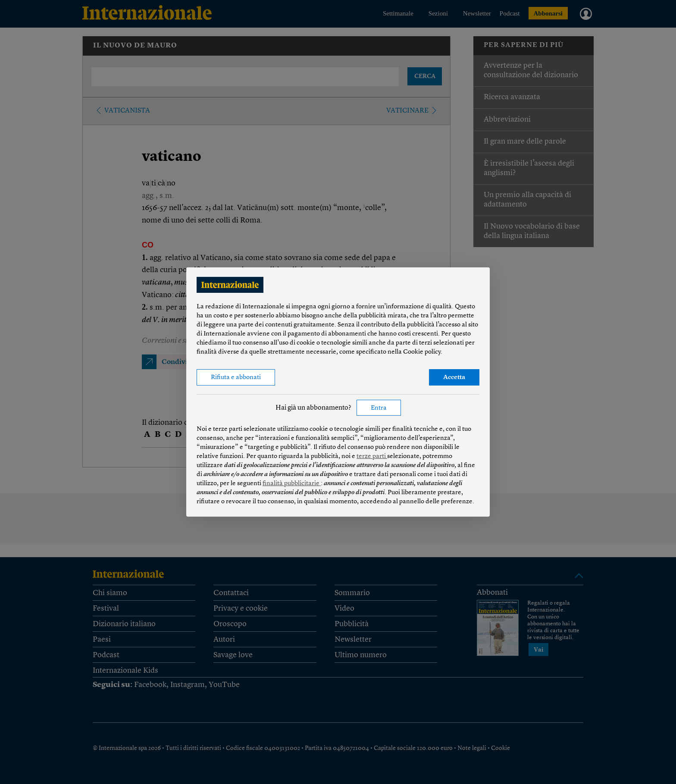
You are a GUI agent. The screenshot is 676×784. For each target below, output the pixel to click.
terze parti (372, 456)
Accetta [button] (454, 378)
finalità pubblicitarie (292, 484)
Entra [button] (379, 408)
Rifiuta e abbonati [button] (236, 378)
